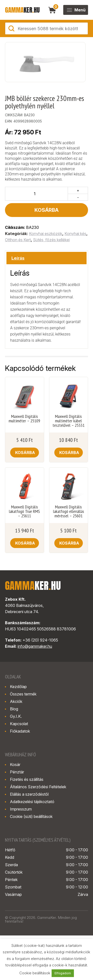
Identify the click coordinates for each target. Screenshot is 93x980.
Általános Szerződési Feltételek (38, 787)
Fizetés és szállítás (27, 779)
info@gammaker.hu (35, 646)
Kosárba (46, 210)
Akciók (16, 701)
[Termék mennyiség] (37, 194)
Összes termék (23, 694)
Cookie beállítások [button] (35, 973)
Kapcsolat (19, 724)
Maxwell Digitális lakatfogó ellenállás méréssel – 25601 (69, 511)
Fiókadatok (20, 731)
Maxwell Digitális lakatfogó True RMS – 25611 (24, 511)
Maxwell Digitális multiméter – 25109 (24, 419)
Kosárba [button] (25, 453)
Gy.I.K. (16, 716)
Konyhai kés (75, 234)
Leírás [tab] (18, 258)
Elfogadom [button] (63, 973)
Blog (14, 709)
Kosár (15, 765)
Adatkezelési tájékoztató (32, 802)
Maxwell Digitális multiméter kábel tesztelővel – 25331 (69, 421)
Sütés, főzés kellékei (51, 240)
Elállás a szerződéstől (29, 794)
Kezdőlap (18, 687)
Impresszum (21, 809)
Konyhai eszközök (46, 234)
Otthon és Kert (18, 240)
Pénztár (17, 772)
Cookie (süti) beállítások (31, 816)
